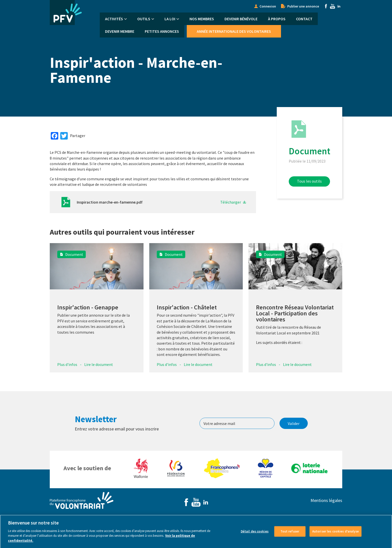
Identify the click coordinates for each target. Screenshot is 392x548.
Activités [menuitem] (114, 19)
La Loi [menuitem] (170, 19)
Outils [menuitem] (144, 19)
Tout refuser (290, 535)
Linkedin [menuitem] (339, 6)
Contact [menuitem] (304, 19)
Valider (294, 423)
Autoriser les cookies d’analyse (335, 535)
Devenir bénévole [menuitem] (241, 19)
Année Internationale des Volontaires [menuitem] (234, 31)
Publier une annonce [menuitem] (303, 6)
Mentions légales (326, 500)
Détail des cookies (255, 535)
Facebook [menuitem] (326, 6)
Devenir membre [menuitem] (120, 31)
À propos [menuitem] (277, 19)
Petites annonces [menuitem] (162, 31)
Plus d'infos (67, 364)
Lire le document (99, 364)
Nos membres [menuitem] (202, 19)
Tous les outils (309, 181)
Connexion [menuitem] (268, 6)
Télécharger (231, 202)
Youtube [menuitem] (332, 6)
